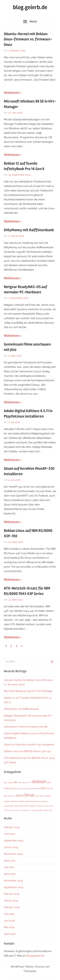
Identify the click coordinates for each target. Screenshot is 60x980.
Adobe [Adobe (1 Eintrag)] (10, 782)
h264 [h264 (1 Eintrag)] (25, 789)
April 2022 (10, 861)
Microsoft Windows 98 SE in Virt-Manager (28, 691)
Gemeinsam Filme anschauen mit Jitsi (26, 727)
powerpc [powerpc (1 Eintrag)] (44, 801)
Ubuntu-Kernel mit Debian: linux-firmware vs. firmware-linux (28, 39)
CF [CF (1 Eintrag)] (30, 782)
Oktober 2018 (12, 907)
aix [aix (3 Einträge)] (16, 782)
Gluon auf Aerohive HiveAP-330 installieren (29, 745)
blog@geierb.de (35, 956)
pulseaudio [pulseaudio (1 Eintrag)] (8, 806)
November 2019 (13, 881)
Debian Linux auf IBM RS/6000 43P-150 (27, 751)
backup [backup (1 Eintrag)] (25, 782)
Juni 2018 (9, 921)
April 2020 (10, 874)
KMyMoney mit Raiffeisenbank (29, 230)
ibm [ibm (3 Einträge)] (43, 788)
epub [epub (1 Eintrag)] (49, 782)
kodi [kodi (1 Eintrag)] (10, 796)
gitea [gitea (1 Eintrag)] (15, 789)
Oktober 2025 (12, 827)
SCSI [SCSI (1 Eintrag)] (6, 810)
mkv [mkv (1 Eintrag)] (41, 796)
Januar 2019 (11, 901)
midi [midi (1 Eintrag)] (37, 796)
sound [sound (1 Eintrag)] (11, 810)
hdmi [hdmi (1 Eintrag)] (38, 789)
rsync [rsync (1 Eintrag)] (51, 806)
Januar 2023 (11, 847)
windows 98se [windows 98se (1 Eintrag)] (37, 810)
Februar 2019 (12, 894)
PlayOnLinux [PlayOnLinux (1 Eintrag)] (35, 801)
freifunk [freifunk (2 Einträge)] (8, 788)
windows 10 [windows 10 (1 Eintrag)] (26, 810)
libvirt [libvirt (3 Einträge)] (20, 795)
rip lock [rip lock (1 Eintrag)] (45, 806)
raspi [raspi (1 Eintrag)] (40, 806)
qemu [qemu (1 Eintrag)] (16, 806)
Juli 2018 (9, 914)
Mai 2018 (9, 927)
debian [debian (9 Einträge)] (39, 781)
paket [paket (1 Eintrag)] (27, 801)
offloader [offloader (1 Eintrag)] (14, 801)
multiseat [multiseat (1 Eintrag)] (47, 796)
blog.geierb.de (30, 7)
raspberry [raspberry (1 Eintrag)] (33, 806)
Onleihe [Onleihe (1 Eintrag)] (21, 801)
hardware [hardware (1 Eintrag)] (32, 789)
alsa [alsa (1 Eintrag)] (20, 782)
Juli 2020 (9, 867)
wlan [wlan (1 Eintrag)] (50, 810)
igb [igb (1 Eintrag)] (51, 789)
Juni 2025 (9, 834)
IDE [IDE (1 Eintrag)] (48, 789)
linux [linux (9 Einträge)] (30, 795)
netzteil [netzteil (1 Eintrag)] (7, 801)
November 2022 (13, 854)
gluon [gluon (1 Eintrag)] (20, 789)
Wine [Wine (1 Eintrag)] (46, 810)
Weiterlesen (11, 93)
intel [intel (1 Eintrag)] (6, 796)
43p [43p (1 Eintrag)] (5, 782)
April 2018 (10, 934)
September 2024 (14, 841)
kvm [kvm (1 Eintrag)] (14, 796)
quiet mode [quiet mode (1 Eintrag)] (24, 806)
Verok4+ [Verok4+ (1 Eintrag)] (17, 810)
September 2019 (14, 887)
